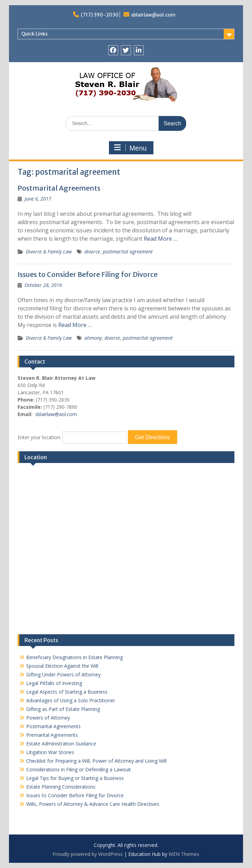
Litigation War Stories (50, 752)
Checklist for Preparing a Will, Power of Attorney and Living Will (96, 761)
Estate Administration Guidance (61, 744)
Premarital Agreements (52, 735)
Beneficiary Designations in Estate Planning (74, 657)
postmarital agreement (128, 252)
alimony (93, 338)
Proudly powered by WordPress (88, 854)
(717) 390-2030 (100, 15)
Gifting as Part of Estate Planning (63, 709)
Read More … (160, 239)
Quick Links (34, 34)
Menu (130, 148)
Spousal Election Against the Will (62, 666)
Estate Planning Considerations (61, 787)
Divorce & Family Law (49, 252)
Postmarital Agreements (59, 188)
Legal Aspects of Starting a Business (67, 692)
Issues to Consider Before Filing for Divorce (88, 274)
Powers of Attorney (48, 718)
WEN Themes (184, 854)
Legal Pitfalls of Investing (54, 683)
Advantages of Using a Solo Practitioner (71, 700)
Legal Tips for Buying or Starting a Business (75, 778)
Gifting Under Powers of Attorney (63, 674)
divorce (92, 252)
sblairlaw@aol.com (153, 15)
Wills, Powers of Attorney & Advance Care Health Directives (93, 804)
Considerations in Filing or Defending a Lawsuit (79, 769)
